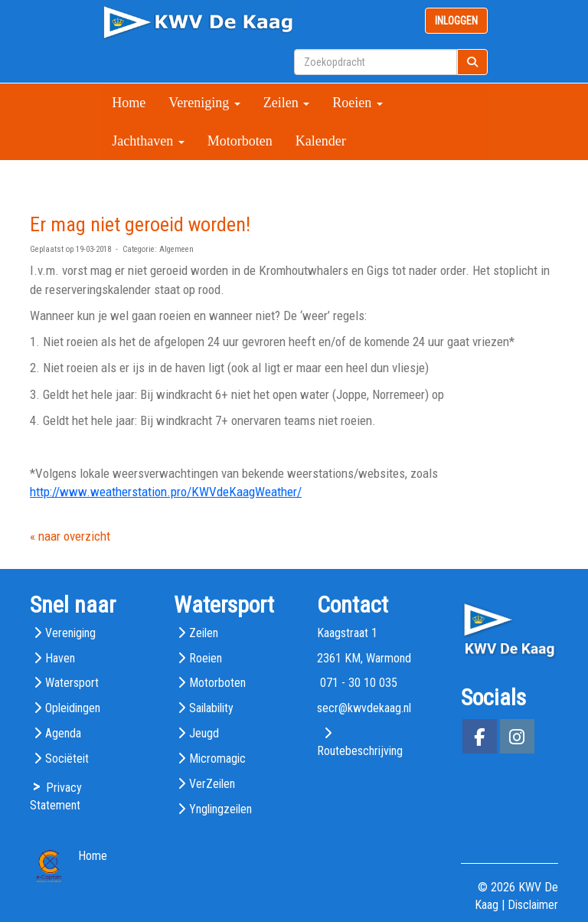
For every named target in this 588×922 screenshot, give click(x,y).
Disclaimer (533, 905)
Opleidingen (73, 708)
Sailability (211, 708)
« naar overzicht (70, 536)
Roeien (358, 103)
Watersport (72, 683)
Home (129, 103)
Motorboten (240, 141)
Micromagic (217, 759)
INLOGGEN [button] (456, 21)
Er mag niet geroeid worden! (140, 224)
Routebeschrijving (360, 751)
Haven (60, 658)
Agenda (63, 733)
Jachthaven (148, 141)
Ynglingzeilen (220, 809)
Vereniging (204, 103)
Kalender (321, 141)
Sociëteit (67, 759)
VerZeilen (212, 784)
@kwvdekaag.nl (364, 708)
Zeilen (286, 103)
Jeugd (204, 733)
